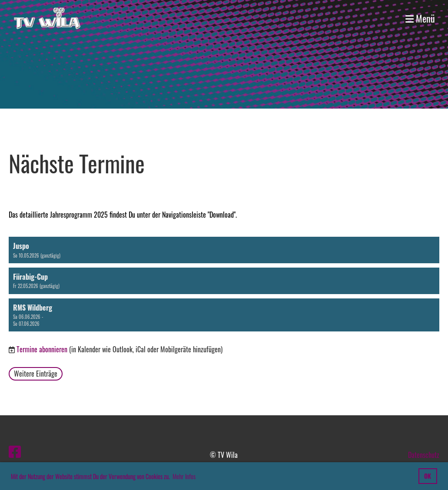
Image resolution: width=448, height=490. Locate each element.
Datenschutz (424, 455)
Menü (420, 18)
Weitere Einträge (36, 374)
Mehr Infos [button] (184, 476)
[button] (224, 250)
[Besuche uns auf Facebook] (15, 451)
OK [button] (428, 476)
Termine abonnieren (42, 349)
